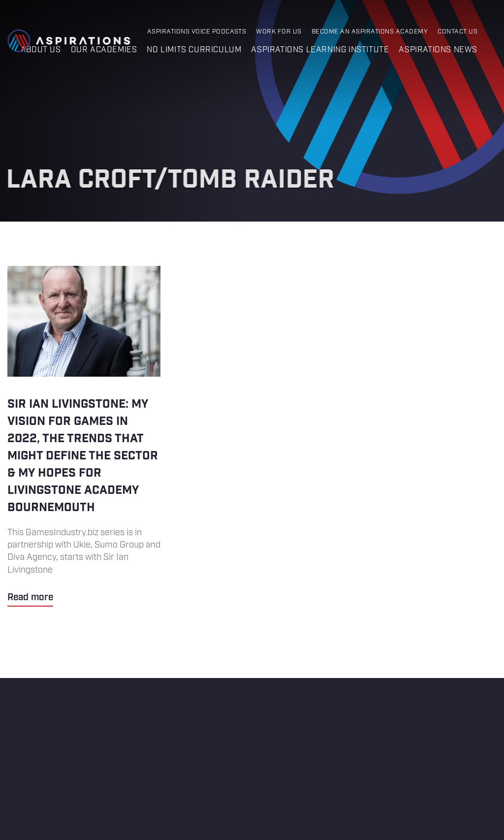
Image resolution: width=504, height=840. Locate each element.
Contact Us (457, 32)
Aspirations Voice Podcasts (197, 32)
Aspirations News (438, 50)
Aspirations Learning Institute (320, 50)
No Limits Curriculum (194, 50)
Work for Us (279, 32)
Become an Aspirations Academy (370, 32)
